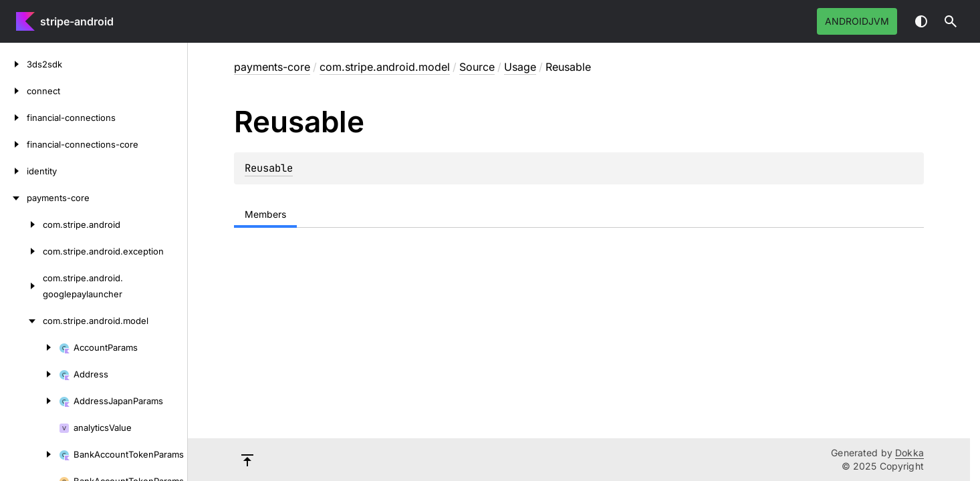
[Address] (29, 374)
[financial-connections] (13, 118)
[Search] (951, 21)
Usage (520, 67)
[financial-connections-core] (13, 144)
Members (265, 214)
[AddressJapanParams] (29, 401)
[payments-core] (13, 198)
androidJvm (857, 21)
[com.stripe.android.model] (21, 321)
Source (477, 67)
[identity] (13, 171)
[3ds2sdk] (13, 64)
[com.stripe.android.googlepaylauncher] (21, 286)
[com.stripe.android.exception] (21, 251)
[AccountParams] (29, 347)
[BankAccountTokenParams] (29, 454)
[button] (951, 21)
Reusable (269, 168)
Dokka (909, 453)
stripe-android (77, 21)
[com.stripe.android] (21, 224)
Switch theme (921, 21)
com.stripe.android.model (385, 67)
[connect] (13, 91)
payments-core (272, 67)
